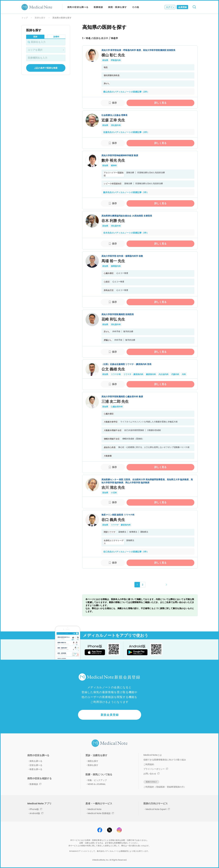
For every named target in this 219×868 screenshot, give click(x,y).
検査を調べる (36, 769)
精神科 (114, 166)
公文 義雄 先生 (113, 369)
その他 (136, 7)
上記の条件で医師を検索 (46, 68)
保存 (114, 103)
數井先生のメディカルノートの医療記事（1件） (126, 192)
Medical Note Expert (158, 809)
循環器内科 (116, 266)
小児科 (114, 493)
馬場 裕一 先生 (113, 261)
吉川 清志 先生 (113, 487)
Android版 (36, 813)
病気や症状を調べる (78, 7)
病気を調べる (36, 761)
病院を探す (93, 761)
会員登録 (182, 7)
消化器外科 (116, 125)
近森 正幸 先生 (113, 120)
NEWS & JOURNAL (97, 784)
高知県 (105, 60)
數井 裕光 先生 (113, 160)
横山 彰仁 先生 (113, 55)
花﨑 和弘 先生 (113, 319)
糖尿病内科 (151, 374)
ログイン (170, 7)
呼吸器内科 (116, 60)
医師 (35, 37)
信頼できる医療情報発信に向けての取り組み (165, 760)
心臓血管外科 (117, 407)
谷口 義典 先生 (113, 520)
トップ (25, 18)
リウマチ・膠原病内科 (133, 374)
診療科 (56, 37)
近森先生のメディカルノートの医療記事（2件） (126, 132)
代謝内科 (175, 374)
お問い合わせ (151, 774)
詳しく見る (160, 103)
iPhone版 (36, 809)
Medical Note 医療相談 (101, 813)
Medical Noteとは (152, 755)
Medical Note (95, 809)
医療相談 (98, 7)
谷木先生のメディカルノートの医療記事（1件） (126, 233)
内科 (184, 374)
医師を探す (40, 18)
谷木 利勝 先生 (113, 221)
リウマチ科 (116, 374)
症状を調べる (36, 765)
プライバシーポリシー (156, 769)
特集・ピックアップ (97, 780)
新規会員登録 (110, 715)
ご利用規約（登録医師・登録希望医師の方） (165, 787)
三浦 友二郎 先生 (115, 401)
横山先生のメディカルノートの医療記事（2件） (126, 92)
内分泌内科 (164, 374)
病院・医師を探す (117, 7)
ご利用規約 (149, 764)
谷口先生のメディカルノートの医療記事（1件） (126, 552)
